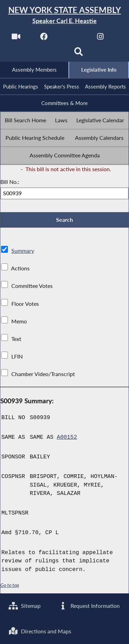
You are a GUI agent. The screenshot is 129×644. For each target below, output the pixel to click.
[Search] (79, 54)
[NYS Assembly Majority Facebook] (44, 38)
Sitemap (25, 606)
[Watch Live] (16, 38)
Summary (23, 251)
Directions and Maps (40, 631)
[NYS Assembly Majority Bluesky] (50, 54)
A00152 (67, 437)
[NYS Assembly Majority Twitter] (72, 38)
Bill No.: (10, 182)
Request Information (89, 606)
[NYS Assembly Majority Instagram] (100, 38)
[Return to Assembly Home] (64, 15)
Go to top (10, 585)
